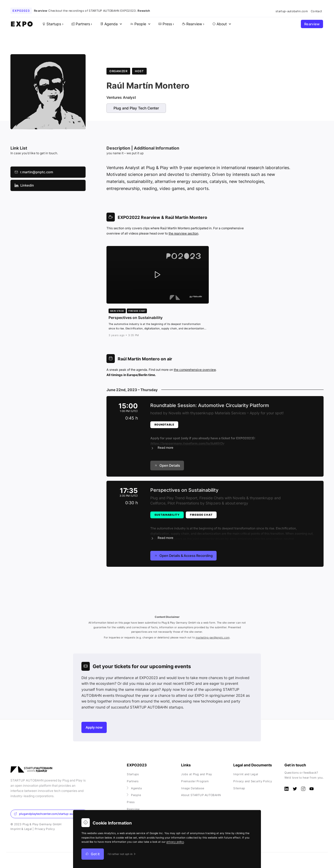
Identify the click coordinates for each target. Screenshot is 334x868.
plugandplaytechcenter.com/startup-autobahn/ (49, 814)
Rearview (312, 24)
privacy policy (175, 842)
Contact (316, 11)
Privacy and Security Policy (253, 781)
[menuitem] (111, 24)
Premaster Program (195, 781)
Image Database (193, 788)
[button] (233, 440)
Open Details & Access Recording (183, 556)
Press (131, 802)
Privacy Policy (45, 829)
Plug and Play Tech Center (136, 108)
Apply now (94, 727)
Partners (133, 781)
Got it (93, 854)
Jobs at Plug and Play (196, 774)
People (134, 795)
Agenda (134, 788)
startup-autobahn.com (292, 11)
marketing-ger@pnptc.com (213, 638)
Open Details (167, 466)
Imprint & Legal (21, 829)
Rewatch (144, 11)
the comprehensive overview (195, 370)
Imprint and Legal (246, 774)
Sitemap (239, 788)
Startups (133, 774)
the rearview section (183, 233)
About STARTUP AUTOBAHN (201, 795)
